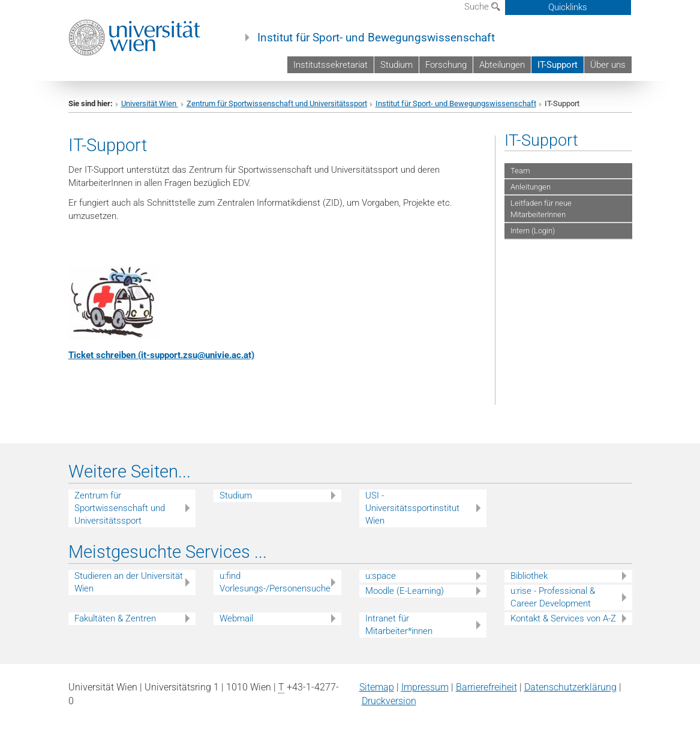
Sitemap (377, 687)
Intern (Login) (533, 231)
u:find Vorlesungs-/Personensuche (275, 582)
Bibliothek (529, 576)
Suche (482, 7)
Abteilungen (502, 65)
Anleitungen (531, 187)
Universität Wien (150, 103)
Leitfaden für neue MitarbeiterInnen (541, 209)
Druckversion (389, 701)
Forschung (446, 65)
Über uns (608, 65)
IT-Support (558, 65)
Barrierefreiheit (486, 687)
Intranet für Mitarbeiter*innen (399, 625)
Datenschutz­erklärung (570, 687)
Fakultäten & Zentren (115, 618)
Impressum (425, 687)
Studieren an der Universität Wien (129, 582)
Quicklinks (568, 7)
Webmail (236, 618)
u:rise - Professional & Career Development (553, 597)
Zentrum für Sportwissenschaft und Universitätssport (277, 103)
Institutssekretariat (331, 65)
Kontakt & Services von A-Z (563, 618)
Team (520, 171)
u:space (381, 576)
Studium (396, 65)
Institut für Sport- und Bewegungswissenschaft (376, 38)
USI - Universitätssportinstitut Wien (412, 508)
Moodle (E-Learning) (405, 591)
